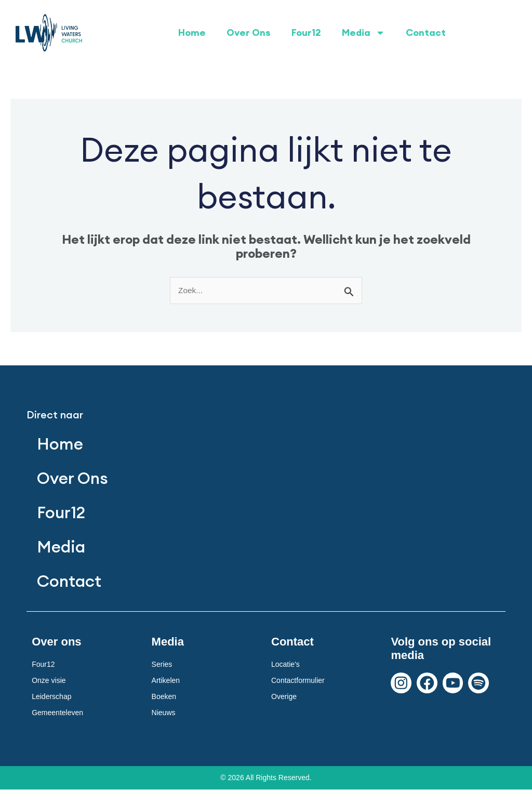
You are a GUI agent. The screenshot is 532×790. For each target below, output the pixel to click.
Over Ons (249, 32)
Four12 (306, 32)
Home (192, 32)
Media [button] (363, 33)
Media (62, 547)
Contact (426, 32)
